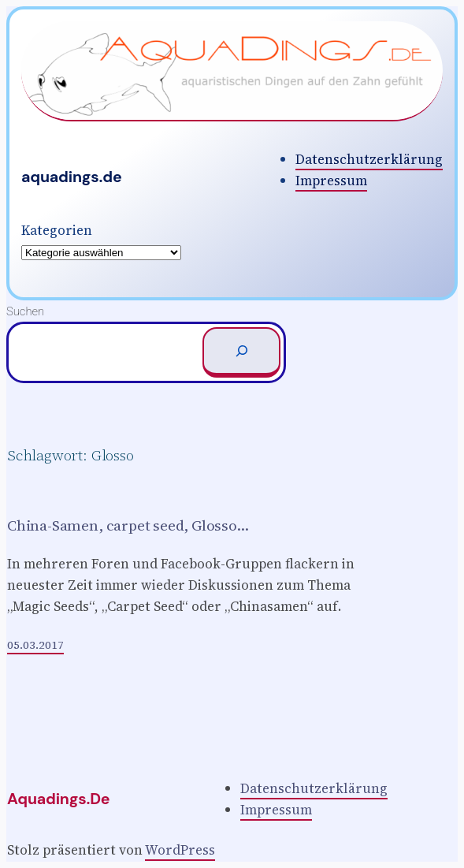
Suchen (25, 311)
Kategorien (57, 230)
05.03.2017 (35, 645)
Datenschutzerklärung (369, 159)
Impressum (331, 181)
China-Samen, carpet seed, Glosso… (128, 525)
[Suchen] (241, 352)
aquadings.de (71, 177)
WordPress (180, 850)
